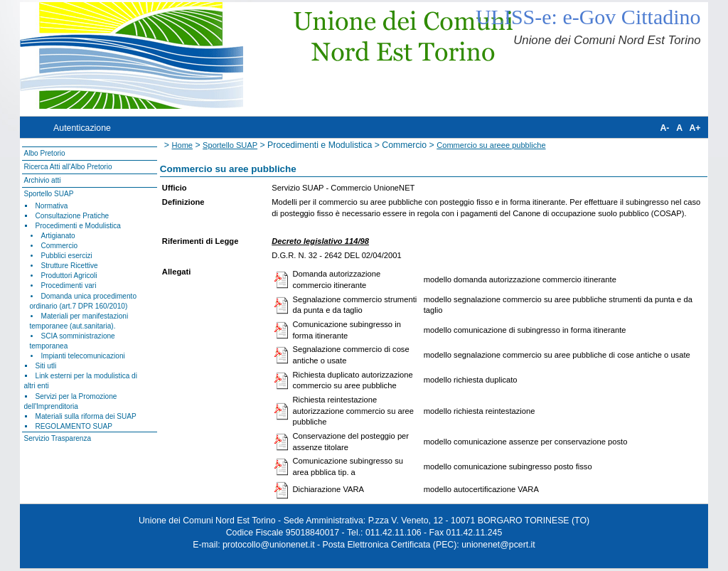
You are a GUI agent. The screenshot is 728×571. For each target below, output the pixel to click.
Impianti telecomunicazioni (83, 356)
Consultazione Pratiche (73, 216)
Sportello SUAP (48, 194)
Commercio (60, 246)
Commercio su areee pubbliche (491, 145)
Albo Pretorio (44, 153)
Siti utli (46, 366)
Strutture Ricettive (70, 266)
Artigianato (58, 236)
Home (182, 145)
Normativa (52, 206)
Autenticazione (82, 128)
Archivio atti (42, 180)
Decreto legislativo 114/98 (320, 241)
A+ (695, 128)
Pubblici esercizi (67, 256)
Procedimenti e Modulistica (78, 226)
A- (664, 128)
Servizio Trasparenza (57, 438)
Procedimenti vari (69, 285)
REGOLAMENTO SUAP (74, 426)
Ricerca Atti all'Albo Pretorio (68, 167)
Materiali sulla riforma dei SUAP (86, 416)
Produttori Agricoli (69, 276)
